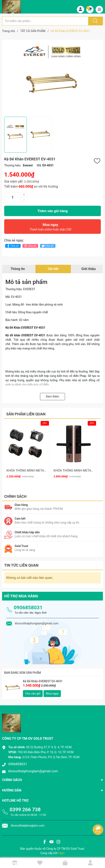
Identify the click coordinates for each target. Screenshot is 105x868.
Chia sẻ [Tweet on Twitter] (47, 246)
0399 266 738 (25, 807)
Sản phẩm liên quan (26, 414)
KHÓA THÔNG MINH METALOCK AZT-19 (34, 471)
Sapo (61, 850)
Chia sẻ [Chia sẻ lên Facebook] (12, 246)
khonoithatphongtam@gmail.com (33, 768)
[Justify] (95, 21)
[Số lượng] (12, 197)
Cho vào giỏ (33, 691)
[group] (52, 78)
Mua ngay (50, 228)
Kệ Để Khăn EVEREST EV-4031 (43, 679)
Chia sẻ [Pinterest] (30, 246)
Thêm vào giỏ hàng (52, 211)
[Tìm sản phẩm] (45, 21)
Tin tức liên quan (21, 563)
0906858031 (28, 605)
